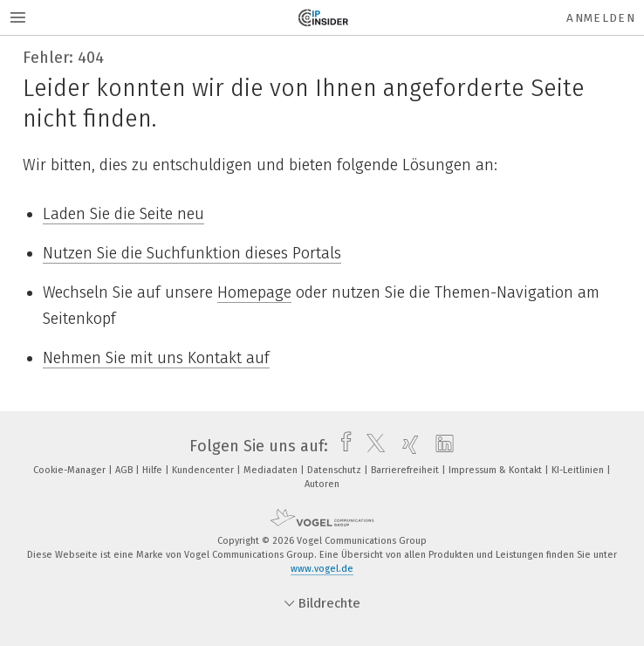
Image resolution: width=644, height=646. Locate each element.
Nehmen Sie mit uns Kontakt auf (156, 358)
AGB (125, 470)
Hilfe (154, 470)
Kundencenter (204, 470)
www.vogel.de (322, 569)
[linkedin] (440, 446)
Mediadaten (272, 470)
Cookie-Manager (71, 470)
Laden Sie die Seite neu (123, 214)
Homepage (254, 292)
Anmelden (601, 18)
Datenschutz (336, 470)
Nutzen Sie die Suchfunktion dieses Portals (192, 253)
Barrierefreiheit (406, 470)
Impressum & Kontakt (497, 470)
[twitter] (371, 446)
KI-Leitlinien (579, 470)
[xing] (406, 446)
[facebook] (342, 446)
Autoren (322, 484)
